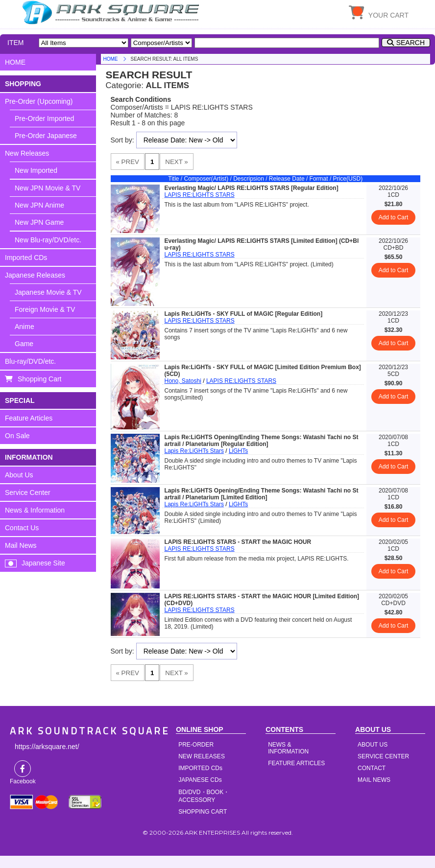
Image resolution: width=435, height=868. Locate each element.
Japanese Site (43, 563)
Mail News (21, 545)
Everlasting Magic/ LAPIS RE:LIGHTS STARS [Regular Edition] (252, 188)
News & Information (35, 510)
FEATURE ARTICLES (296, 763)
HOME (112, 12)
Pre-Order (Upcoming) (39, 101)
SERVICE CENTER (383, 756)
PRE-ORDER (196, 745)
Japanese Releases (35, 275)
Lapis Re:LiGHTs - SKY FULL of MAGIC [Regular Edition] (244, 314)
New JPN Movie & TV (48, 188)
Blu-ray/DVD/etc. (30, 361)
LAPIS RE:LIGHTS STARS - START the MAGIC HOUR (238, 542)
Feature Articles (29, 418)
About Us (19, 475)
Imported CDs (26, 258)
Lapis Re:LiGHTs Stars (194, 451)
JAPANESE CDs (200, 780)
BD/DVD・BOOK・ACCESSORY (204, 796)
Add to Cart (394, 217)
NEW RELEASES (202, 756)
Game (24, 344)
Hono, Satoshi (183, 381)
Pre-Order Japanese (46, 136)
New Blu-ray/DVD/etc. (48, 240)
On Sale (17, 436)
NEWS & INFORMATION (288, 748)
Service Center (28, 493)
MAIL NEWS (374, 780)
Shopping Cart (40, 379)
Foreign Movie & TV (45, 309)
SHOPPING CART (203, 812)
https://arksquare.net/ (47, 747)
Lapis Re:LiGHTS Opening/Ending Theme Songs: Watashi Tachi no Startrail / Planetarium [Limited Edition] (262, 494)
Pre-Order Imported (44, 118)
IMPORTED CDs (200, 768)
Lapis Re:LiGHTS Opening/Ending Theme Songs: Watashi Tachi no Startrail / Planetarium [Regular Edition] (262, 441)
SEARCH (411, 43)
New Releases (27, 153)
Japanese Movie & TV (48, 292)
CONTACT (372, 768)
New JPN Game (39, 222)
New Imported (36, 170)
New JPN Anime (39, 205)
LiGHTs (238, 451)
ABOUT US (373, 745)
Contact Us (22, 528)
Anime (24, 327)
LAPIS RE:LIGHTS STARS (200, 195)
